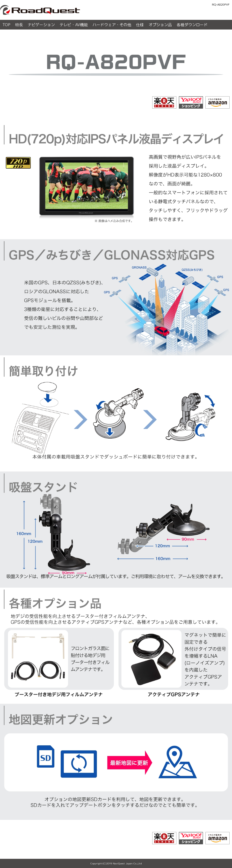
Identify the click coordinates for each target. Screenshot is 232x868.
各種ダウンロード (192, 25)
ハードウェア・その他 (112, 25)
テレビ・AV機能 (74, 25)
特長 (19, 25)
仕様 (140, 25)
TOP (6, 25)
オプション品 (160, 25)
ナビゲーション (41, 25)
